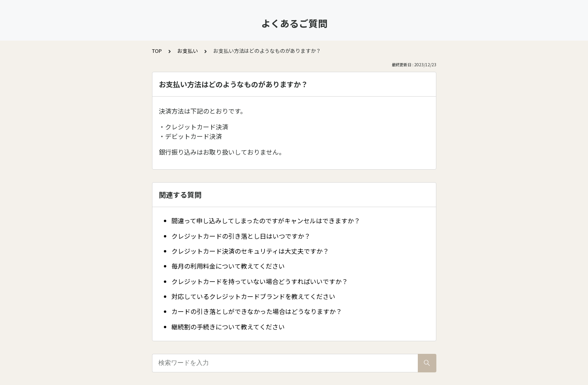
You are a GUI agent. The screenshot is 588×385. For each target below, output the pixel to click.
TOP (157, 51)
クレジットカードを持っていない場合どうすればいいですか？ (260, 281)
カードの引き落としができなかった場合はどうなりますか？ (257, 311)
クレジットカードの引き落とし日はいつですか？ (241, 236)
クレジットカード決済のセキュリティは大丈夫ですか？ (250, 251)
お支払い (188, 51)
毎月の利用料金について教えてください (228, 266)
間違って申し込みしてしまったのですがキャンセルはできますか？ (266, 221)
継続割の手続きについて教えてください (228, 327)
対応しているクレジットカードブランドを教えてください (253, 296)
